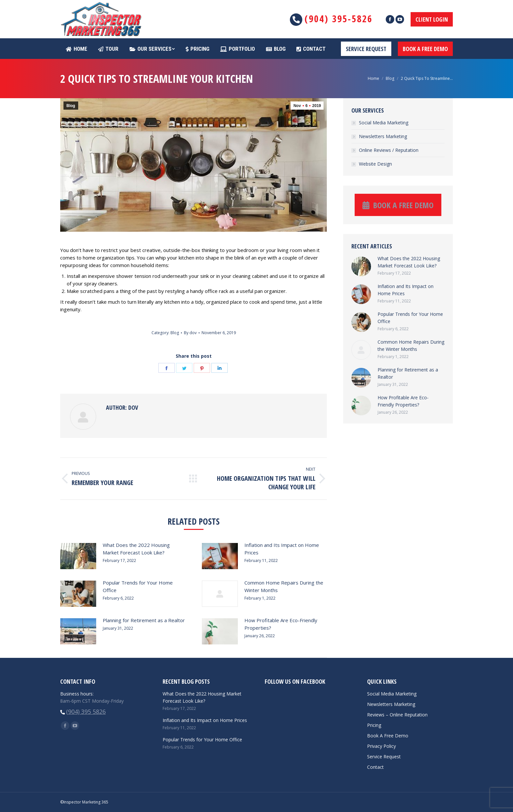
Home (373, 78)
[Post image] (78, 556)
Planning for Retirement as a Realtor (144, 620)
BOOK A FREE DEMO (425, 49)
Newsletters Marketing (383, 136)
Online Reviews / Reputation (389, 150)
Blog (390, 78)
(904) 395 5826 (86, 712)
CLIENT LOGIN (432, 19)
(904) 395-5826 (339, 18)
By (190, 333)
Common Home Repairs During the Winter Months (284, 586)
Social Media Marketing (384, 123)
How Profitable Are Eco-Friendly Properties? (281, 624)
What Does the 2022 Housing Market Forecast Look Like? (136, 549)
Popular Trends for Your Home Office (138, 586)
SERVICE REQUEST (366, 49)
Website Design (375, 164)
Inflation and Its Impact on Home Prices (282, 549)
